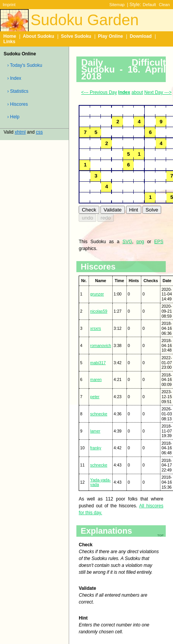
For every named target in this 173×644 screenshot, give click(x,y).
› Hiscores (18, 104)
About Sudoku (39, 36)
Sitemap (117, 5)
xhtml (20, 132)
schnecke (99, 414)
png (140, 242)
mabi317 (98, 363)
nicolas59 (99, 311)
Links (9, 42)
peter (95, 397)
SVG (127, 242)
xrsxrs (95, 328)
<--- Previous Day (99, 92)
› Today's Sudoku (25, 65)
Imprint (9, 5)
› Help (13, 117)
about (137, 92)
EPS (159, 242)
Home (10, 36)
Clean (164, 5)
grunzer (97, 294)
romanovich (101, 345)
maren (96, 379)
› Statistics (18, 91)
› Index (14, 78)
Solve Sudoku (76, 36)
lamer (95, 431)
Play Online (111, 36)
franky (96, 448)
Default (150, 5)
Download (141, 36)
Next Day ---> (158, 92)
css (39, 132)
